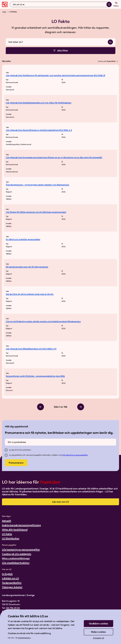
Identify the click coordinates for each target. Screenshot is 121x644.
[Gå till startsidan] (5, 4)
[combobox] (61, 4)
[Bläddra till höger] (81, 407)
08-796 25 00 (13, 608)
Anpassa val (99, 638)
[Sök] (109, 4)
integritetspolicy (24, 638)
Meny (116, 4)
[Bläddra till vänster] (40, 407)
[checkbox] (6, 450)
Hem (4, 12)
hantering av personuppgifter (77, 455)
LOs (64, 455)
